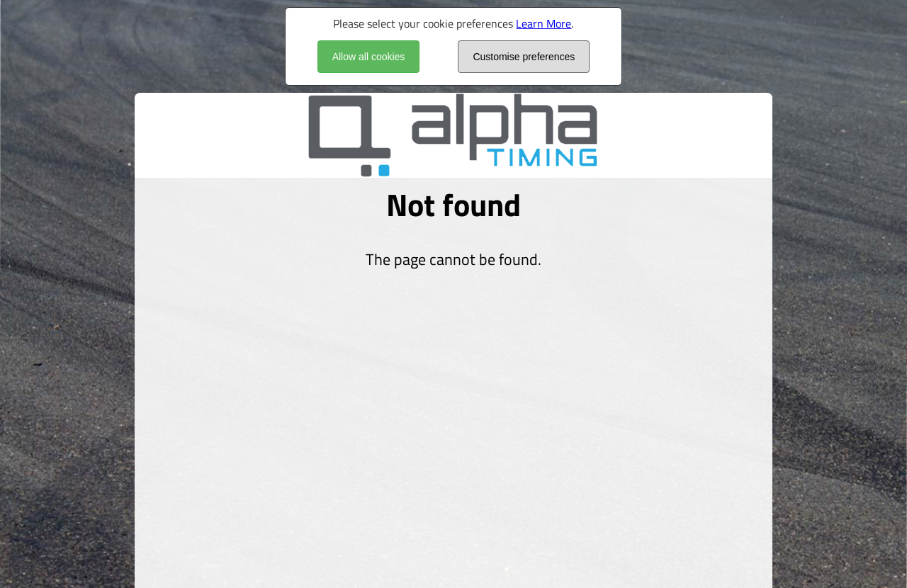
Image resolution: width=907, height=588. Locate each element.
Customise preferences (524, 57)
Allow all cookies (369, 57)
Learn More (543, 23)
